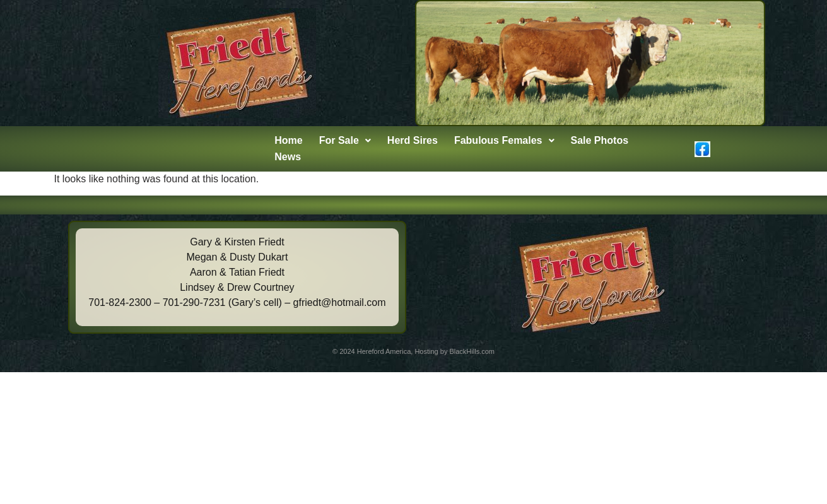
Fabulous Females (504, 140)
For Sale (345, 140)
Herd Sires (413, 140)
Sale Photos (600, 140)
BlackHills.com (472, 351)
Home (288, 140)
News (288, 157)
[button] (345, 141)
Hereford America (384, 351)
